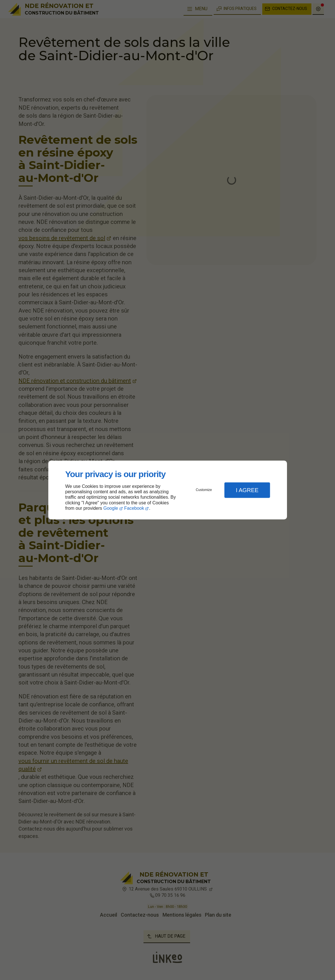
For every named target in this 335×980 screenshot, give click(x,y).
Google (111, 508)
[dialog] (168, 490)
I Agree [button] (247, 490)
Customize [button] (204, 490)
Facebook (134, 508)
